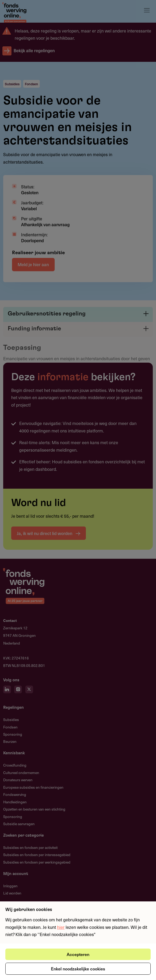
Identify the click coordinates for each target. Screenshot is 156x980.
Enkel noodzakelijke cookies (78, 969)
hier (61, 927)
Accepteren (78, 954)
